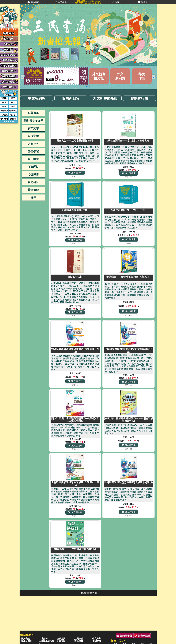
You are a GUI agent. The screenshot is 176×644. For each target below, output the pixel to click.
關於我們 (25, 639)
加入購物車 (75, 173)
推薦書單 (33, 113)
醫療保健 (33, 190)
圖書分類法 (27, 641)
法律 (33, 198)
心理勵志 (33, 174)
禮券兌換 (61, 639)
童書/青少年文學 (33, 121)
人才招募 (43, 639)
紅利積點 (79, 639)
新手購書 (79, 641)
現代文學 (33, 136)
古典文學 (33, 128)
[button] (153, 77)
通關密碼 (97, 641)
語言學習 (33, 151)
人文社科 (33, 144)
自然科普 (33, 182)
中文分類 (97, 639)
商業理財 (33, 167)
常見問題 (61, 641)
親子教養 (33, 159)
